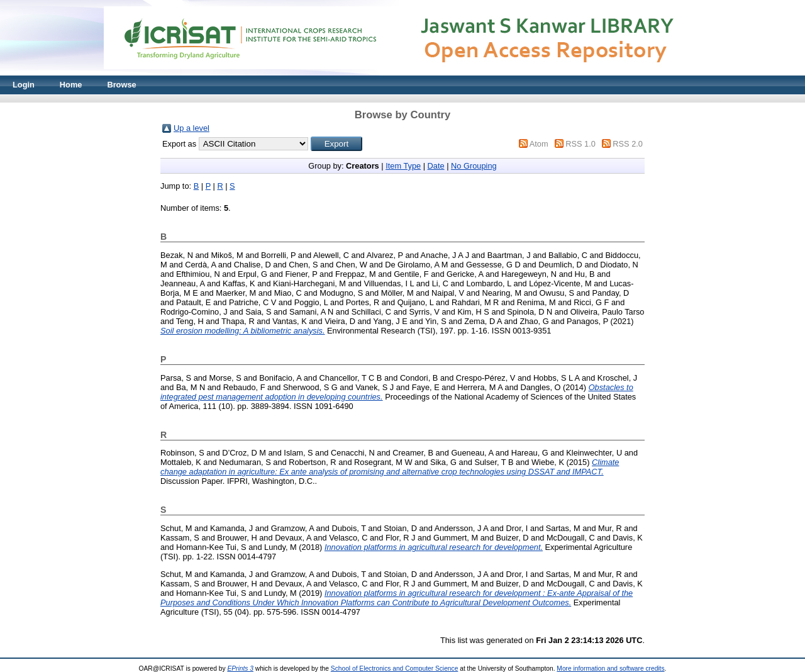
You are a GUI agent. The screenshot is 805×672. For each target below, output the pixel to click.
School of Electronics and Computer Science (395, 669)
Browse (121, 85)
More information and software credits (610, 669)
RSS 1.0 (580, 144)
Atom (539, 144)
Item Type (403, 166)
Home (71, 85)
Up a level (192, 128)
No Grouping (474, 166)
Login (24, 85)
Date (436, 166)
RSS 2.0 (628, 144)
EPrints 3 (240, 669)
